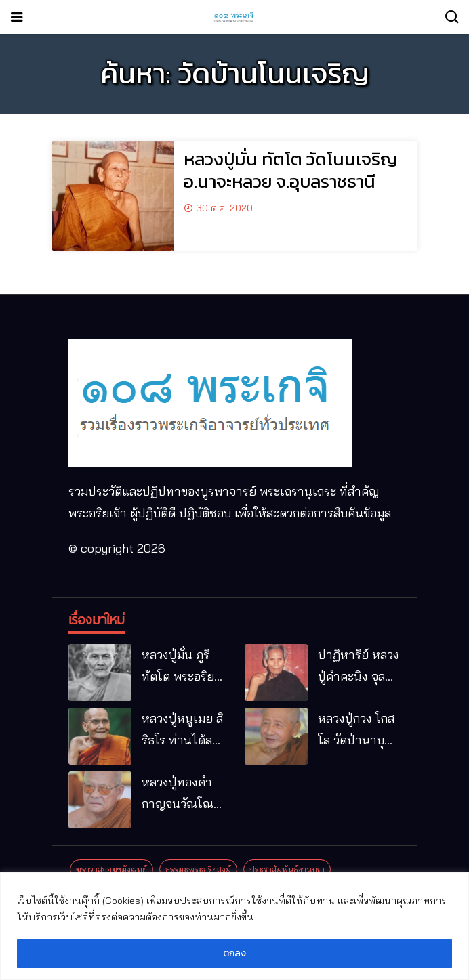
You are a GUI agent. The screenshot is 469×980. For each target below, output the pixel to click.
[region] (234, 926)
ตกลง (234, 953)
